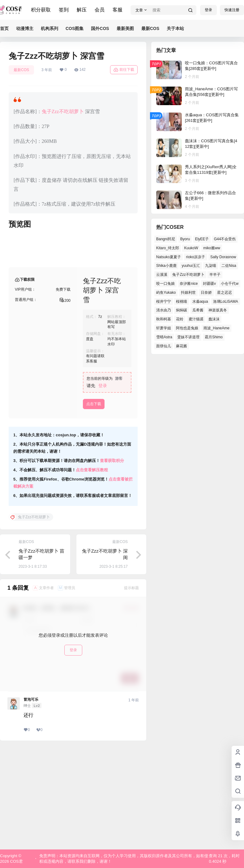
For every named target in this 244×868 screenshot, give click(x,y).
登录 (208, 10)
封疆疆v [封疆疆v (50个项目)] (209, 284)
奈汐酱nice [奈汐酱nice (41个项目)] (189, 284)
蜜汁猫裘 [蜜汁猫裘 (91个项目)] (196, 319)
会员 (100, 10)
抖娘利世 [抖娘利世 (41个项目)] (188, 293)
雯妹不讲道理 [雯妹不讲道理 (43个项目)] (188, 337)
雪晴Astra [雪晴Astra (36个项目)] (164, 337)
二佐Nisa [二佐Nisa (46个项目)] (229, 266)
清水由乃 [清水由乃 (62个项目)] (164, 310)
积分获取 (41, 10)
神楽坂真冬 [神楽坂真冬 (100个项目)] (218, 310)
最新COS (21, 70)
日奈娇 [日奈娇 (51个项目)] (206, 293)
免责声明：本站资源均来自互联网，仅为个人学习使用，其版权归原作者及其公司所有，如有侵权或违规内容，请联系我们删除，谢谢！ (124, 859)
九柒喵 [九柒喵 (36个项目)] (211, 266)
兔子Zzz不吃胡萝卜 (63, 111)
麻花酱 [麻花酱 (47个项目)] (182, 346)
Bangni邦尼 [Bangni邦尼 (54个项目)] (166, 239)
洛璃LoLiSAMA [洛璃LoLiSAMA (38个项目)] (226, 301)
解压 (82, 10)
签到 (64, 10)
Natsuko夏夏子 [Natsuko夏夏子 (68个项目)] (169, 257)
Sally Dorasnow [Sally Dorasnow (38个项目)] (223, 257)
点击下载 (94, 503)
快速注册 (232, 10)
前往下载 (124, 70)
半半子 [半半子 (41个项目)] (215, 275)
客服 (118, 10)
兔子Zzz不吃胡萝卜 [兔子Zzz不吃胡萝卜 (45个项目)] (188, 275)
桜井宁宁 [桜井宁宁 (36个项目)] (164, 301)
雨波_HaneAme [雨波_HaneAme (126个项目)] (216, 328)
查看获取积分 (112, 560)
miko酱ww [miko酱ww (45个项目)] (212, 248)
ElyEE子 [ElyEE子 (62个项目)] (202, 239)
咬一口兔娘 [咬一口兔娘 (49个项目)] (165, 284)
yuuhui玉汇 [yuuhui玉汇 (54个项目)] (191, 266)
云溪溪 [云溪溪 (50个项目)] (162, 275)
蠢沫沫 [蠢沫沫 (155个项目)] (214, 319)
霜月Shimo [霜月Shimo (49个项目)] (214, 337)
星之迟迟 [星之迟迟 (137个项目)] (225, 293)
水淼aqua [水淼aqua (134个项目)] (200, 301)
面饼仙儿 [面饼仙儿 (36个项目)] (164, 346)
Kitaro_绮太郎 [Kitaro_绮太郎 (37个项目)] (168, 248)
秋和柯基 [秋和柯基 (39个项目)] (164, 319)
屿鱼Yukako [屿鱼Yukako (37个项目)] (166, 293)
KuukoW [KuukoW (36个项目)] (191, 248)
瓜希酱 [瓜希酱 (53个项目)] (198, 310)
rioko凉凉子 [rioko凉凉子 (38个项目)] (195, 257)
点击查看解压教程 (92, 569)
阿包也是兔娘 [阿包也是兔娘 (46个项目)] (187, 328)
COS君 (16, 861)
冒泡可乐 (31, 799)
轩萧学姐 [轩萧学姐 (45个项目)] (164, 328)
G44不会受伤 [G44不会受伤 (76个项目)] (225, 239)
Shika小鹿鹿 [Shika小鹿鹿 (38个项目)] (166, 266)
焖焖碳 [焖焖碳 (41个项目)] (182, 310)
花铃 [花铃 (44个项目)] (180, 319)
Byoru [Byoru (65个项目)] (185, 239)
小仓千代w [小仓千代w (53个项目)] (230, 284)
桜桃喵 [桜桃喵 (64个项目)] (182, 301)
